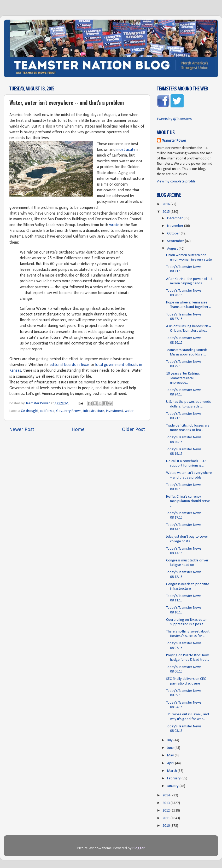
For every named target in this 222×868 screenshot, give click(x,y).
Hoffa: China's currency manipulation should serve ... (188, 501)
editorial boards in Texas (70, 365)
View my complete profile (176, 182)
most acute (126, 150)
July (170, 740)
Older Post (133, 430)
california (47, 411)
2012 (166, 811)
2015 (166, 212)
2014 (166, 795)
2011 (166, 818)
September (176, 241)
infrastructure (94, 411)
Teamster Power (174, 141)
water (129, 411)
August (173, 249)
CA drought (30, 411)
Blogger (138, 848)
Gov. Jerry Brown (69, 411)
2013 (166, 803)
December (175, 218)
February (174, 778)
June (171, 748)
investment (115, 411)
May (171, 755)
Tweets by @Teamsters (174, 119)
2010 (166, 826)
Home (78, 430)
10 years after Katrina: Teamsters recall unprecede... (183, 378)
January (173, 786)
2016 (166, 204)
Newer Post (22, 430)
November (176, 226)
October (174, 234)
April (171, 763)
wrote (114, 225)
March (172, 771)
